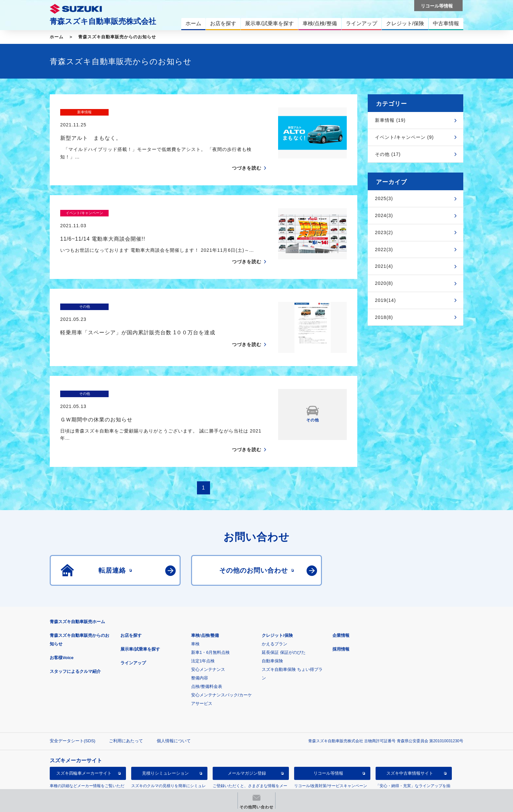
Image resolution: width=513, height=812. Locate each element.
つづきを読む (247, 156)
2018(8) (384, 317)
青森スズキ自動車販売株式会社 (103, 21)
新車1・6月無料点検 (210, 621)
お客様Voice (62, 626)
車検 (195, 612)
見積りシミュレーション (165, 741)
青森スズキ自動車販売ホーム (77, 590)
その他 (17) (388, 154)
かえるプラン (274, 612)
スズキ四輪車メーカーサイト (84, 741)
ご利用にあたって (126, 709)
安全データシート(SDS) (72, 709)
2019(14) (385, 300)
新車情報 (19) (390, 120)
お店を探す (131, 604)
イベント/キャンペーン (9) (404, 137)
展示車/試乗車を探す (140, 617)
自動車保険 (272, 629)
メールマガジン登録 (247, 741)
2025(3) (384, 198)
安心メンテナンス (208, 638)
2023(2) (384, 232)
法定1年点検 (203, 629)
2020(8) (384, 283)
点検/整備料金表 (207, 655)
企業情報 (341, 604)
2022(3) (384, 249)
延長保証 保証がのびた (284, 621)
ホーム (57, 37)
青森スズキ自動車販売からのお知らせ (117, 37)
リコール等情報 (328, 741)
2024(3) (384, 215)
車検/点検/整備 (205, 604)
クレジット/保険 (277, 604)
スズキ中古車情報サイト (410, 741)
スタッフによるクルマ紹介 (75, 640)
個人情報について (174, 709)
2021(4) (384, 266)
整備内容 (200, 646)
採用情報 (341, 617)
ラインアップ (133, 631)
